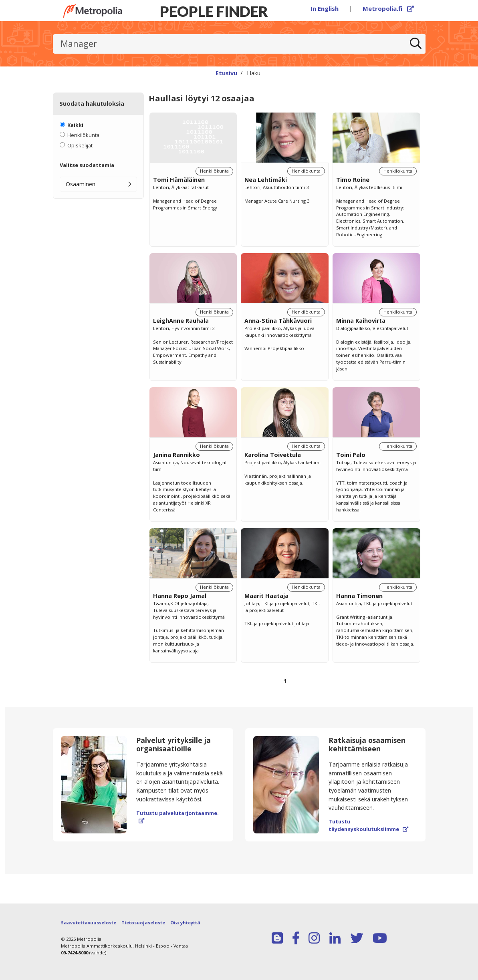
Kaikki (75, 125)
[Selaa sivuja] (285, 686)
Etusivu (226, 73)
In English (325, 8)
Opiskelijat (80, 145)
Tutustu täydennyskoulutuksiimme (368, 825)
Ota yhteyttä (185, 923)
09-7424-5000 (75, 953)
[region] (285, 408)
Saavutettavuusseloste (89, 923)
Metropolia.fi (388, 8)
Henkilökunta (83, 135)
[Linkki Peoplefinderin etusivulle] (93, 11)
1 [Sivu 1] (285, 681)
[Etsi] (415, 44)
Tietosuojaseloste (143, 923)
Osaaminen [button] (81, 184)
